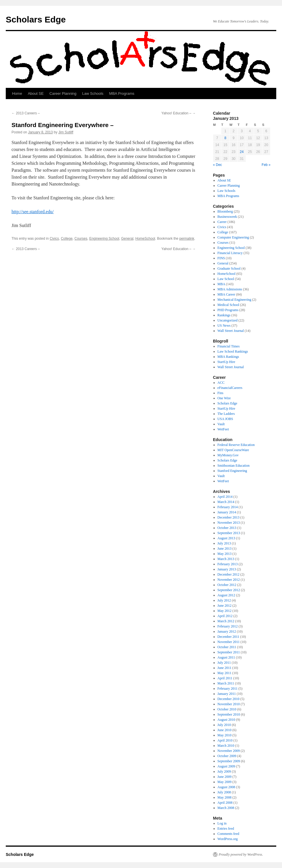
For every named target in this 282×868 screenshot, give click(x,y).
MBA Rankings (228, 357)
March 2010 (226, 746)
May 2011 (225, 673)
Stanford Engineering (232, 471)
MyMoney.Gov (228, 455)
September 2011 (229, 652)
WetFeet (223, 429)
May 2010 (225, 735)
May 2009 (225, 782)
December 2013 (228, 517)
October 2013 (227, 528)
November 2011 (229, 642)
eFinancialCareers (230, 388)
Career (222, 222)
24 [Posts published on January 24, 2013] (242, 152)
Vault (221, 424)
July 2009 (224, 771)
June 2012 (225, 606)
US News (224, 326)
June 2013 (225, 549)
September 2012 (229, 590)
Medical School (228, 305)
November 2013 (229, 523)
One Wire (224, 398)
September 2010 (229, 714)
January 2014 (227, 512)
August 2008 (226, 787)
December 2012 (228, 574)
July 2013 (224, 543)
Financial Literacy (230, 253)
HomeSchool (145, 239)
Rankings (224, 315)
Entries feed (226, 829)
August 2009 (226, 766)
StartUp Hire (226, 362)
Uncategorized (228, 320)
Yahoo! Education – (179, 113)
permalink (187, 239)
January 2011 (227, 694)
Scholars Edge (36, 19)
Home (17, 93)
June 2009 (225, 777)
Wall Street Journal (231, 331)
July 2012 (224, 600)
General (127, 239)
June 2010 (225, 730)
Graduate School (229, 268)
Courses (81, 239)
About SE (36, 93)
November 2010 (229, 704)
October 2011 (227, 647)
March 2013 (226, 559)
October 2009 (227, 756)
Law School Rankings (233, 351)
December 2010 (228, 699)
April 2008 (225, 803)
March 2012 (226, 621)
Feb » (266, 165)
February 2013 (228, 564)
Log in (222, 823)
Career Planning (63, 93)
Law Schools (93, 93)
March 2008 (226, 808)
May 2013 (225, 554)
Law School (226, 279)
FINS (221, 258)
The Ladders (226, 414)
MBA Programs (122, 93)
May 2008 (225, 797)
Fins (221, 393)
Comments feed (228, 834)
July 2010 (224, 725)
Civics (54, 239)
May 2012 (225, 611)
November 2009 (229, 751)
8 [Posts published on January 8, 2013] (225, 138)
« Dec (217, 165)
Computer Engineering (233, 237)
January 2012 (227, 631)
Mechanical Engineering (235, 300)
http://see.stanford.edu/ (33, 212)
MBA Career (226, 294)
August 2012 (226, 595)
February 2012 (228, 626)
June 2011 (225, 668)
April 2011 (225, 678)
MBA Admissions (230, 289)
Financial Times (229, 346)
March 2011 (226, 683)
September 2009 (229, 761)
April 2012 (225, 616)
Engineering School (104, 239)
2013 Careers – (26, 113)
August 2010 (226, 720)
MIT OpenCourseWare (233, 450)
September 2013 (229, 533)
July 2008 (224, 792)
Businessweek (227, 217)
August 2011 (226, 657)
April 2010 (225, 740)
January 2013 (227, 569)
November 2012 (229, 580)
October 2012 (227, 585)
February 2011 (228, 689)
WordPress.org (228, 839)
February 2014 (228, 507)
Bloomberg (225, 211)
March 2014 (226, 502)
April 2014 (225, 497)
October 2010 (227, 709)
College (67, 239)
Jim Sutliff (66, 132)
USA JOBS (225, 419)
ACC (221, 383)
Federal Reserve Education (236, 445)
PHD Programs (228, 310)
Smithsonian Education (234, 466)
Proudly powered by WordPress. (241, 854)
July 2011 (224, 663)
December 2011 (228, 637)
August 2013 (226, 538)
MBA (221, 284)
